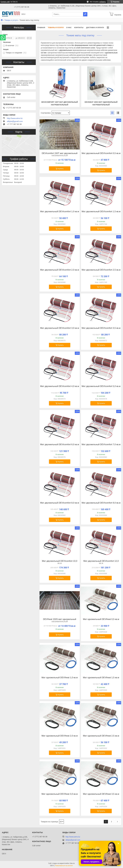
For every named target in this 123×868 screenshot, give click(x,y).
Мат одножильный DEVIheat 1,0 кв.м (60, 678)
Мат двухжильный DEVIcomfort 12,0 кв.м (101, 562)
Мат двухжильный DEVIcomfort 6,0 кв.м (60, 445)
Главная (41, 28)
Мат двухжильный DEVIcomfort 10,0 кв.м (60, 562)
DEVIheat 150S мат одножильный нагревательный (60, 620)
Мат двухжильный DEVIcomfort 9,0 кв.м (101, 503)
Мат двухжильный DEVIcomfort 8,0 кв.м (60, 503)
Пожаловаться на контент (64, 866)
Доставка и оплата (95, 28)
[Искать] (85, 14)
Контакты (79, 28)
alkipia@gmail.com (15, 121)
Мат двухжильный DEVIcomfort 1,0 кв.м (60, 212)
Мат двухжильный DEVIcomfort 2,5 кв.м (101, 270)
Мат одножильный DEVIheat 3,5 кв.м (101, 794)
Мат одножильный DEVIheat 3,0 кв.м (60, 794)
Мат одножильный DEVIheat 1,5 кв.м (101, 678)
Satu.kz (72, 863)
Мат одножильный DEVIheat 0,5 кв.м (101, 619)
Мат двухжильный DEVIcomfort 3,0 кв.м (60, 328)
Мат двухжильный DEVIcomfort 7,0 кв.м (101, 445)
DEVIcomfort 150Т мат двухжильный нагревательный (60, 154)
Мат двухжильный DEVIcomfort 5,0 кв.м (101, 386)
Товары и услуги (11, 20)
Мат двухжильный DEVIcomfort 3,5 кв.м (101, 328)
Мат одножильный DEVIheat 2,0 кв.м (60, 736)
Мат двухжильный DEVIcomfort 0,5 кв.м (101, 153)
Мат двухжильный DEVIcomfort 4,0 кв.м (60, 386)
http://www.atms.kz (15, 118)
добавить (103, 2)
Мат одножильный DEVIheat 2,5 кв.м (101, 736)
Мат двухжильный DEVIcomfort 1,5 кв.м (101, 212)
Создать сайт (5, 2)
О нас (69, 28)
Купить (61, 169)
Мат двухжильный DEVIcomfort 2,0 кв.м (60, 270)
